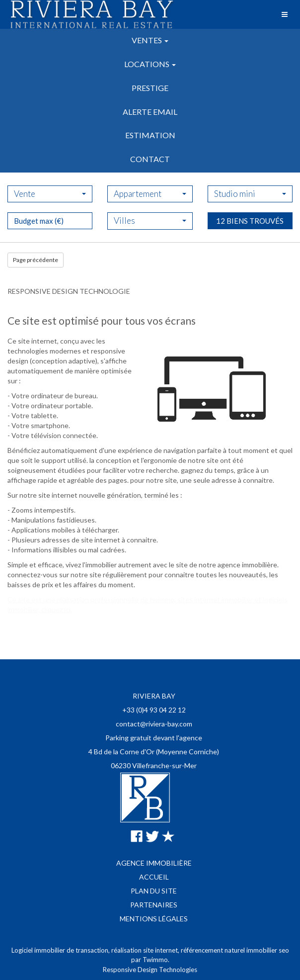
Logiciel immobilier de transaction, (61, 950)
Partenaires (154, 905)
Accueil (154, 877)
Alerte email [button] (150, 112)
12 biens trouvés (250, 247)
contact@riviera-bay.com (154, 724)
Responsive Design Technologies (150, 970)
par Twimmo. (150, 960)
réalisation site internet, (146, 950)
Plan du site (154, 891)
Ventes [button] (150, 40)
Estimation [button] (150, 135)
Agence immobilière (154, 863)
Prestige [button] (150, 88)
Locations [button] (150, 64)
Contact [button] (150, 159)
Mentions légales (154, 919)
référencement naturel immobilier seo (235, 950)
